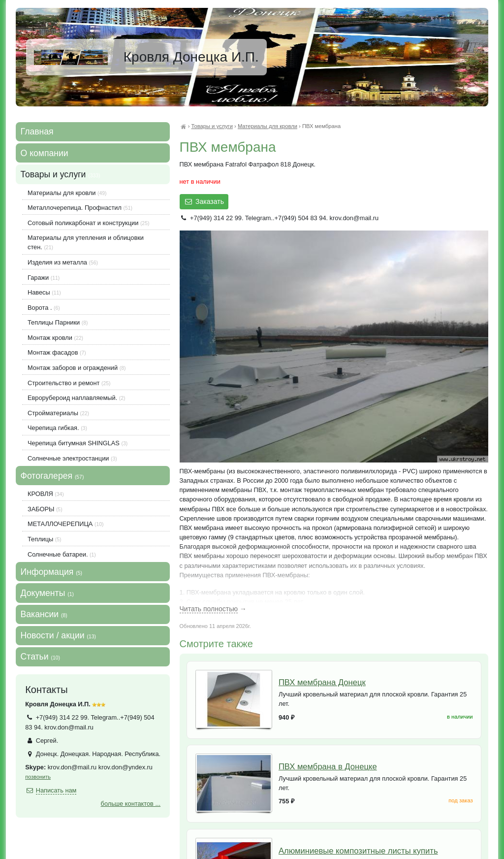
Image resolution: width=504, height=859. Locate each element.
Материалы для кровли (268, 126)
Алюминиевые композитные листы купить (358, 851)
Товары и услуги (212, 126)
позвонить (38, 777)
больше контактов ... (131, 804)
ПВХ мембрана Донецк (322, 682)
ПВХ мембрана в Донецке (328, 767)
